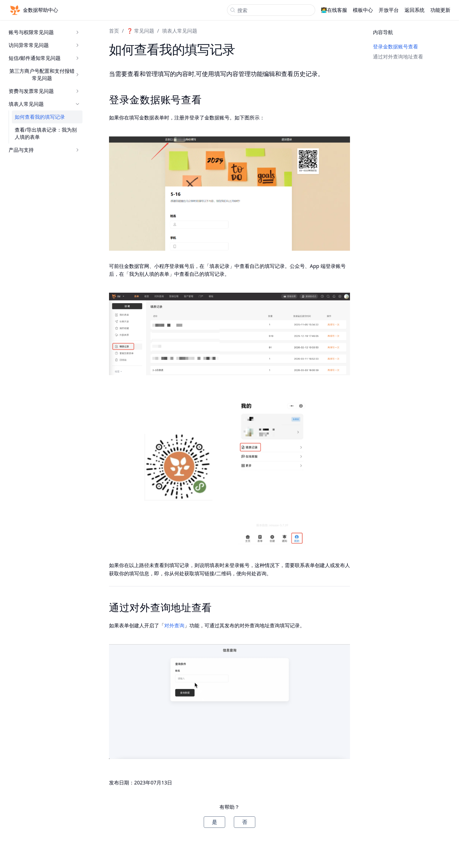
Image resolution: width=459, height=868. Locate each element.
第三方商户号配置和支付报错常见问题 (44, 74)
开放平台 (389, 10)
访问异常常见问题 (44, 45)
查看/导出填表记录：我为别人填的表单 (46, 133)
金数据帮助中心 (33, 10)
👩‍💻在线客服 (334, 10)
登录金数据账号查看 (396, 46)
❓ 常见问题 (140, 31)
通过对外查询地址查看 (398, 56)
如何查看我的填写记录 (40, 117)
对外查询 (174, 625)
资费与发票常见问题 (44, 91)
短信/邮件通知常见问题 (44, 58)
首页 (114, 31)
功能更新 (440, 10)
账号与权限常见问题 (44, 32)
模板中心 (363, 10)
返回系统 (415, 10)
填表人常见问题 (44, 104)
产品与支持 (44, 150)
